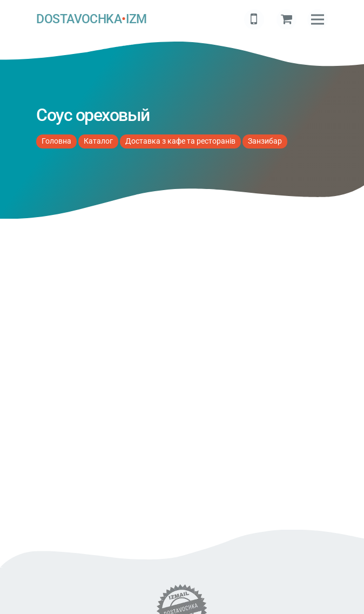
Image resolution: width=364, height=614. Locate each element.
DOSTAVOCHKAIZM (92, 19)
